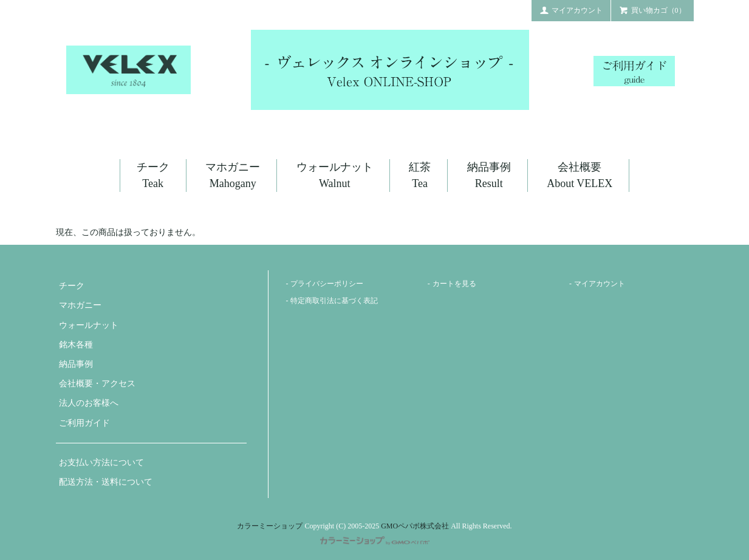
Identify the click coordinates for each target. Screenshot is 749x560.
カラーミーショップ (270, 526)
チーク (72, 286)
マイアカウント (571, 10)
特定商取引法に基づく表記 (334, 301)
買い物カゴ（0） (652, 10)
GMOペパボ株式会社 (415, 526)
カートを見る (454, 284)
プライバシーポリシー (327, 284)
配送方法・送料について (106, 482)
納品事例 (76, 364)
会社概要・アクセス (97, 384)
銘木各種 (76, 345)
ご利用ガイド (84, 423)
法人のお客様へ (89, 403)
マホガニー (80, 305)
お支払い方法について (101, 463)
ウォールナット (89, 325)
